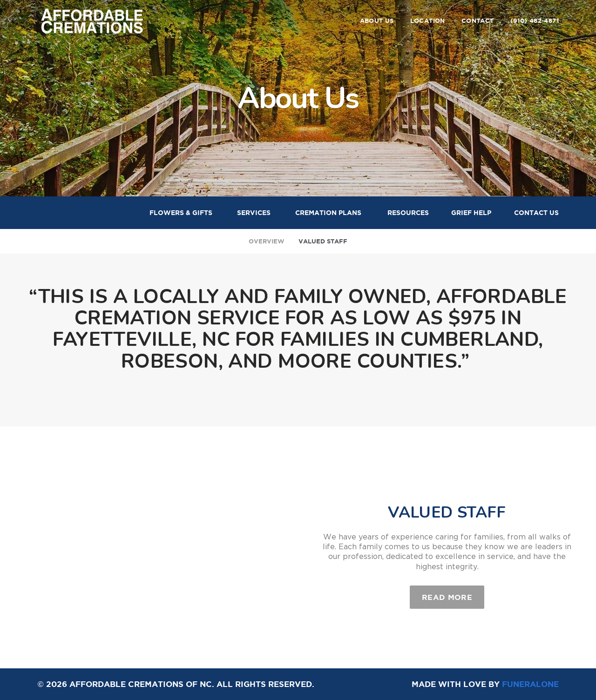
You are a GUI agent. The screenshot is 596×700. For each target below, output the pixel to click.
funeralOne (530, 684)
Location (428, 21)
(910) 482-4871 (535, 21)
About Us (377, 21)
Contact (478, 21)
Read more (453, 593)
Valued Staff (323, 241)
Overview (267, 241)
